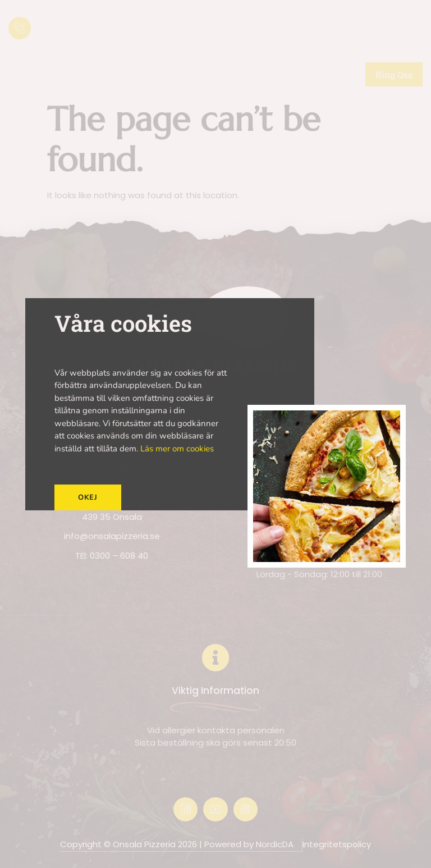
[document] (215, 434)
